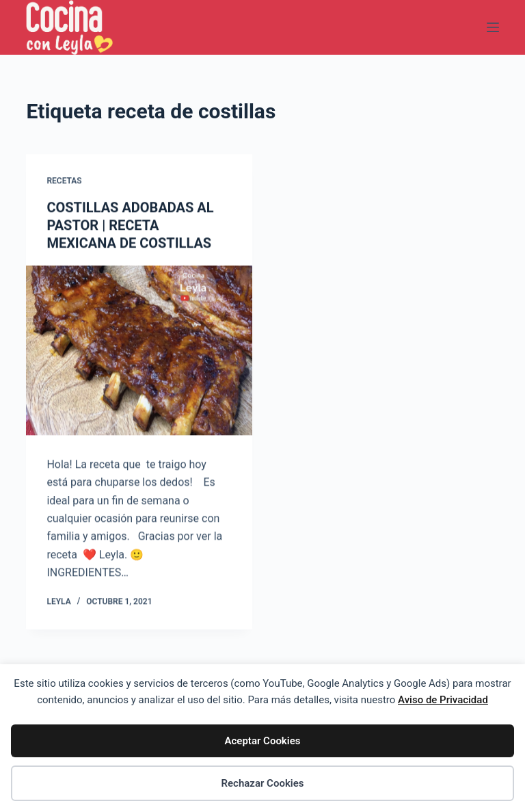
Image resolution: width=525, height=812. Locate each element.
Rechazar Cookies (262, 783)
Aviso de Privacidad (443, 700)
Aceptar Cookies (263, 741)
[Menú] (493, 27)
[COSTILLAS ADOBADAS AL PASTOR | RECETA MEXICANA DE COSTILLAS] (139, 350)
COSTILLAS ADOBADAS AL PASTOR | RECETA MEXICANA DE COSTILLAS (130, 225)
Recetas (64, 181)
